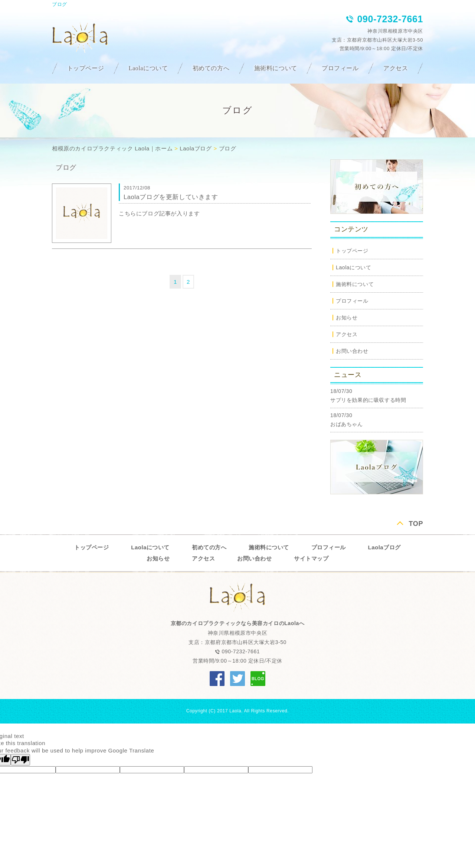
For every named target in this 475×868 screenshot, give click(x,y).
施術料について (276, 68)
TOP (416, 524)
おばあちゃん (347, 424)
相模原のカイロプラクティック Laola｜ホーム (112, 148)
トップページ (86, 68)
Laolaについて (148, 68)
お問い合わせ (352, 351)
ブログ (228, 148)
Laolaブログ (196, 148)
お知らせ (347, 318)
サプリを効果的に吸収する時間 (368, 400)
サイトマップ (311, 558)
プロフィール (340, 68)
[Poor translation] (20, 760)
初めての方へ (211, 68)
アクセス (396, 68)
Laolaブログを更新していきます (171, 197)
